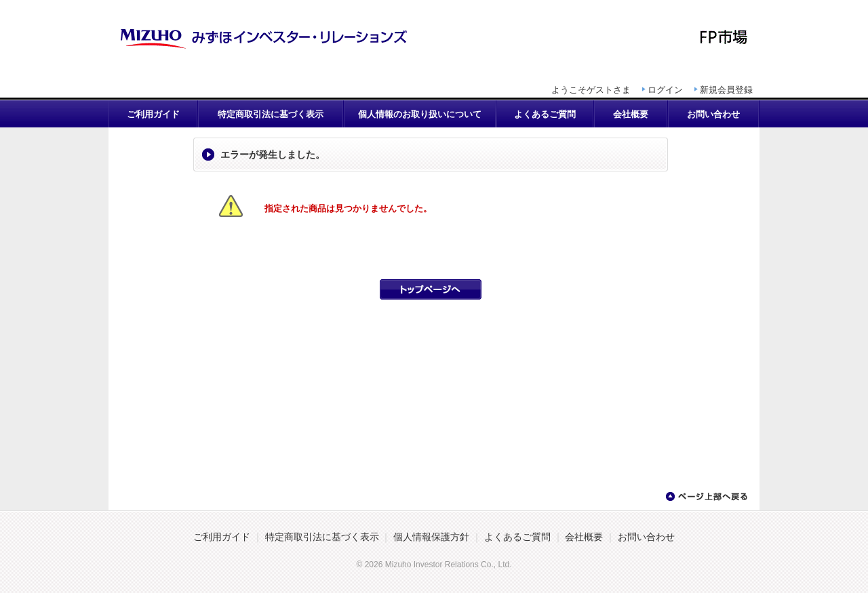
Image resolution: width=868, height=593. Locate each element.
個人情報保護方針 (431, 537)
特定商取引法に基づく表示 (271, 114)
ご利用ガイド (153, 114)
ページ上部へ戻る (706, 497)
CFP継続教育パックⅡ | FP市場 (434, 37)
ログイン (665, 90)
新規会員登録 (726, 90)
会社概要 (631, 114)
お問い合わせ (713, 114)
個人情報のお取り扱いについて (420, 114)
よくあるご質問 (545, 114)
